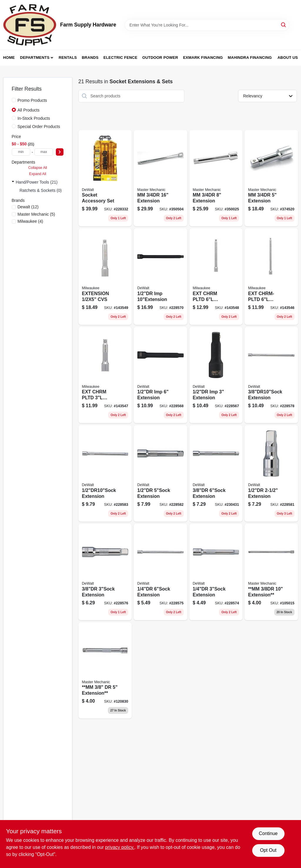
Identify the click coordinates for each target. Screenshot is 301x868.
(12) (28, 207)
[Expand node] (13, 182)
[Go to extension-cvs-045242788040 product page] (105, 277)
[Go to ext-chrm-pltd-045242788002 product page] (271, 277)
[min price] (21, 152)
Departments (35, 58)
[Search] (284, 25)
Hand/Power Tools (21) (37, 182)
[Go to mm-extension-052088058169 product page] (271, 178)
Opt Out (268, 850)
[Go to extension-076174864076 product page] (160, 473)
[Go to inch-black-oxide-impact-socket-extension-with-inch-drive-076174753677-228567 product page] (216, 375)
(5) (36, 214)
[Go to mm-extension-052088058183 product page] (160, 178)
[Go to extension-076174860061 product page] (216, 572)
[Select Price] (60, 152)
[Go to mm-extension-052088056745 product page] (271, 572)
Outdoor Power (160, 58)
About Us (288, 58)
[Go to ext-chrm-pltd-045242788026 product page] (216, 277)
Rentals (68, 58)
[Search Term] (207, 25)
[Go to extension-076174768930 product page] (271, 375)
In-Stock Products (34, 118)
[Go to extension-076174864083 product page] (105, 473)
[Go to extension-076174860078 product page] (160, 572)
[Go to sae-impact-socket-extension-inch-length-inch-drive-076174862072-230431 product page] (216, 473)
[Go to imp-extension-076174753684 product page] (160, 375)
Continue (268, 833)
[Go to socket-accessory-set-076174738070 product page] (105, 178)
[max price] (44, 152)
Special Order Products (39, 127)
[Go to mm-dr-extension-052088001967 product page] (105, 671)
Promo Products (32, 100)
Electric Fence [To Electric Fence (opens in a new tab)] (120, 58)
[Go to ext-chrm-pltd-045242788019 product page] (105, 375)
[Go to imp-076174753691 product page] (160, 277)
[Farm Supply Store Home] (30, 25)
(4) (30, 221)
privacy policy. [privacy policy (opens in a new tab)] (120, 847)
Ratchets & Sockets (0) (41, 190)
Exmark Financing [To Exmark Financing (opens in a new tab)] (203, 58)
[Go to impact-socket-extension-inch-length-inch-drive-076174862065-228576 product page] (105, 572)
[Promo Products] (14, 100)
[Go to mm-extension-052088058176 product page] (216, 178)
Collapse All (38, 168)
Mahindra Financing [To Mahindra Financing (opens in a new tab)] (250, 58)
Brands (90, 58)
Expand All (38, 174)
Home (9, 58)
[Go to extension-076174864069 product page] (271, 473)
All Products (29, 110)
